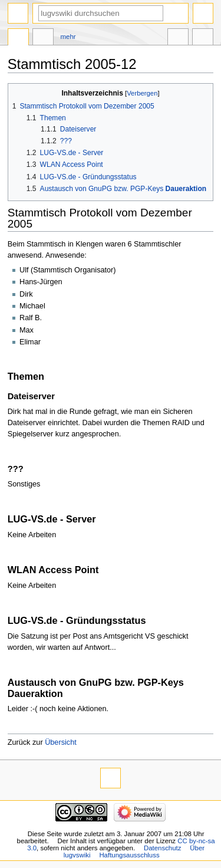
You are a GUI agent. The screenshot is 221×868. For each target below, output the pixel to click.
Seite (18, 38)
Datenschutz (163, 848)
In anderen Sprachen (178, 38)
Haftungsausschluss (129, 855)
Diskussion (43, 38)
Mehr (68, 37)
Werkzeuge (203, 38)
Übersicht (61, 742)
